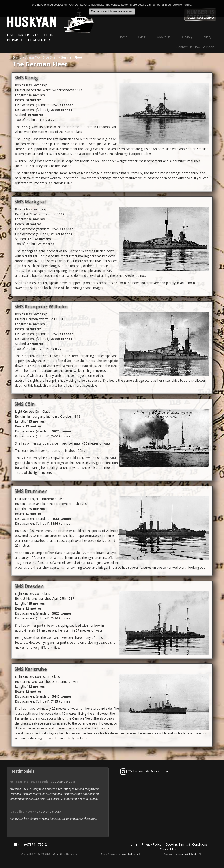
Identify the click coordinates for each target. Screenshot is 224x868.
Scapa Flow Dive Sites (41, 57)
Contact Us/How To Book (195, 47)
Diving (142, 37)
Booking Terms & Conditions (187, 844)
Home (123, 37)
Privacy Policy (151, 844)
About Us (165, 37)
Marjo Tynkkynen (130, 854)
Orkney (187, 37)
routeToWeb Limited (188, 854)
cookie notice (182, 5)
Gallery (208, 37)
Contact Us (168, 849)
